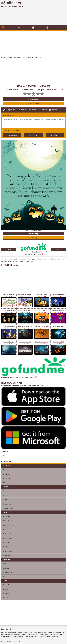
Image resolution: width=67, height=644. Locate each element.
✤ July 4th (6, 542)
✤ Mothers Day (8, 534)
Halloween (18, 57)
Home (3, 57)
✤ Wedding (6, 483)
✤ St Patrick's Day (9, 525)
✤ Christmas (7, 556)
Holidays (10, 57)
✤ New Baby (7, 478)
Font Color (22, 110)
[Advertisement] (45, 12)
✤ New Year (7, 516)
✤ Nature (6, 593)
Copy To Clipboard (33, 135)
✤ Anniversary (7, 470)
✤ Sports (6, 598)
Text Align (53, 110)
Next (58, 249)
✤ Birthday (6, 474)
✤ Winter (6, 577)
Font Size (33, 110)
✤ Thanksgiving (8, 551)
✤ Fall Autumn (7, 572)
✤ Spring (6, 564)
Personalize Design (33, 99)
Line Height (43, 110)
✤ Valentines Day (8, 521)
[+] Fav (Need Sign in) (34, 103)
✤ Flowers (6, 589)
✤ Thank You (7, 504)
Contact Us (17, 641)
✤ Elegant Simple (8, 508)
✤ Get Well (6, 491)
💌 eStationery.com (36, 230)
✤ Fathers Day (7, 538)
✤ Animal (6, 585)
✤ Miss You (6, 500)
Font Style (12, 110)
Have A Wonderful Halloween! (32, 57)
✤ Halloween (7, 547)
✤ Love (5, 495)
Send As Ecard (54, 135)
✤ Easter (6, 529)
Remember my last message (12, 130)
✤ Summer (6, 568)
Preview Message (12, 135)
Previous (9, 249)
